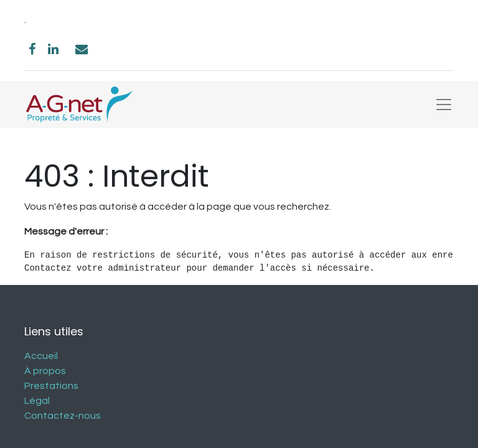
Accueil (41, 356)
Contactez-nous (63, 416)
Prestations (51, 386)
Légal (37, 401)
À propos (45, 371)
